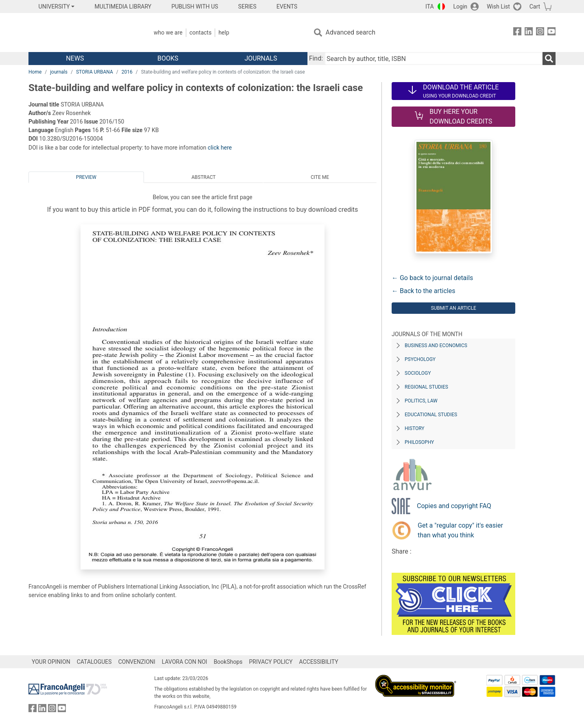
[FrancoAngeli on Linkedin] (529, 33)
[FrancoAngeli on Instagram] (540, 33)
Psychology (420, 359)
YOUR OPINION (51, 662)
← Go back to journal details (432, 278)
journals (59, 72)
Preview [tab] (86, 177)
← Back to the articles (423, 291)
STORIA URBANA (95, 72)
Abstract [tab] (204, 177)
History (415, 428)
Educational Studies (431, 415)
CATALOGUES (94, 662)
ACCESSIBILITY (318, 662)
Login (461, 7)
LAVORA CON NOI (185, 662)
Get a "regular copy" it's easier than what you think (460, 530)
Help (224, 33)
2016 (127, 72)
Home (35, 72)
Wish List (498, 7)
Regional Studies (426, 387)
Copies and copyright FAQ (454, 506)
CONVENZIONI (137, 662)
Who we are (168, 33)
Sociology (418, 373)
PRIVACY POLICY (271, 662)
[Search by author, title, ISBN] (434, 59)
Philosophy (419, 442)
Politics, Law (421, 401)
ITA (430, 7)
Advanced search (351, 32)
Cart (535, 7)
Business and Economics (436, 346)
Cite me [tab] (320, 177)
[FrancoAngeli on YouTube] (551, 33)
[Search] (549, 59)
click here (220, 148)
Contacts (200, 33)
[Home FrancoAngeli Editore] (82, 33)
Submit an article (453, 308)
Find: (316, 58)
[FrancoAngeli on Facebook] (517, 33)
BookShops (228, 662)
